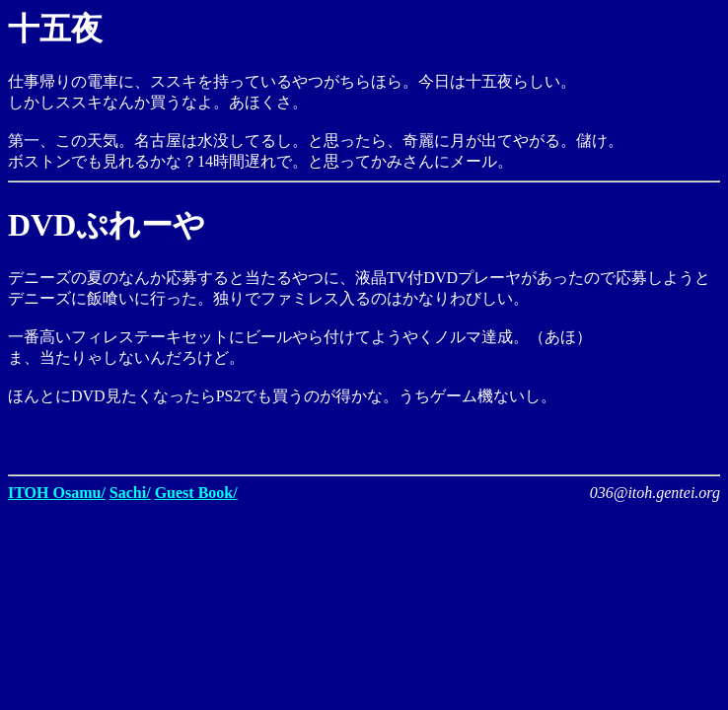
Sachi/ (130, 493)
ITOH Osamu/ (57, 493)
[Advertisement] (489, 437)
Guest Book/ (196, 493)
